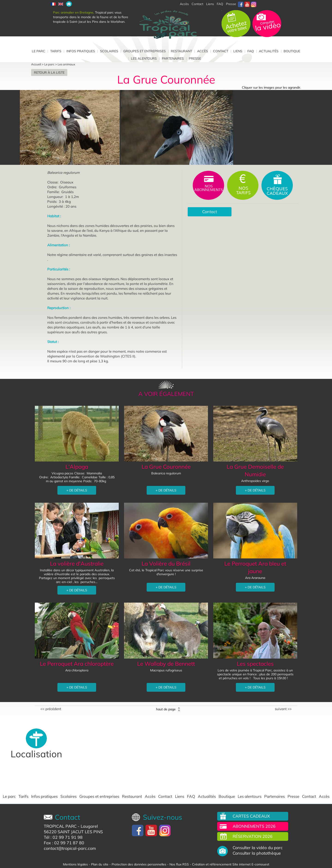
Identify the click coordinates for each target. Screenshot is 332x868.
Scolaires (109, 51)
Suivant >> (283, 709)
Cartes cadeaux (251, 816)
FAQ (220, 4)
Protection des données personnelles (139, 864)
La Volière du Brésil (166, 563)
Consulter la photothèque (257, 853)
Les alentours (144, 58)
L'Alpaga (77, 467)
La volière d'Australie (77, 563)
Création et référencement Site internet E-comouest (231, 864)
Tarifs (56, 51)
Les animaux (66, 64)
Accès (203, 51)
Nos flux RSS (179, 864)
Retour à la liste (49, 73)
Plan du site (100, 864)
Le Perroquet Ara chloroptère (77, 664)
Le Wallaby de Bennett (166, 664)
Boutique (292, 51)
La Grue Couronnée (166, 467)
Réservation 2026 (253, 836)
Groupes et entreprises (145, 51)
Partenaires (173, 58)
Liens (210, 4)
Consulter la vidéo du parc (258, 848)
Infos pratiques (81, 51)
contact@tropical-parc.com (70, 848)
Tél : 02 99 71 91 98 (63, 837)
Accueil (36, 64)
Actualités (269, 51)
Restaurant (181, 51)
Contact (221, 51)
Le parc (39, 51)
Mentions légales (75, 864)
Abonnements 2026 (254, 826)
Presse (231, 4)
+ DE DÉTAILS (77, 490)
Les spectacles (255, 664)
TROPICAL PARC (60, 826)
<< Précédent (51, 709)
